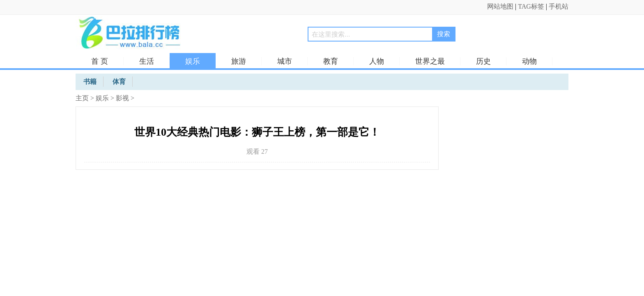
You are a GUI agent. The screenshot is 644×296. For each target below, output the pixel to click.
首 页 (100, 61)
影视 (122, 98)
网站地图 (500, 6)
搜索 (444, 34)
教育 (331, 61)
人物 (377, 61)
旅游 (239, 61)
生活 (147, 61)
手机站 (559, 6)
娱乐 (193, 61)
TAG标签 (531, 6)
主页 (82, 98)
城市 (285, 61)
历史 (483, 61)
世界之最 (430, 61)
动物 (529, 61)
